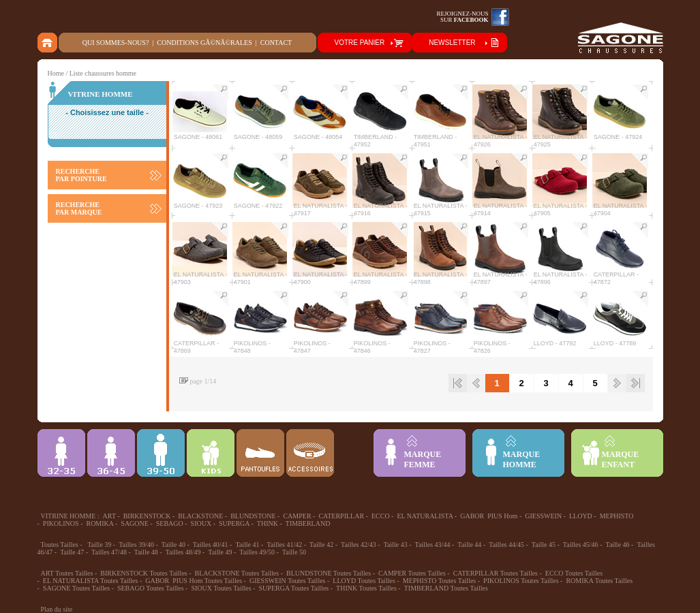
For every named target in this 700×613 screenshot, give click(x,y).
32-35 (61, 453)
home (48, 43)
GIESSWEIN (543, 516)
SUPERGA (234, 523)
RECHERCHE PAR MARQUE (79, 208)
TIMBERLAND (308, 523)
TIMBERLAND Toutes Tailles (446, 588)
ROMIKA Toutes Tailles (599, 581)
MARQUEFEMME (423, 459)
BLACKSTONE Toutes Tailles (237, 573)
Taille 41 (247, 545)
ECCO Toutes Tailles (574, 573)
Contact (276, 43)
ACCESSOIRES (310, 453)
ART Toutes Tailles (67, 573)
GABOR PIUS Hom (489, 516)
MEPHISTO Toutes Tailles (440, 581)
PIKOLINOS (61, 523)
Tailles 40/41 (211, 545)
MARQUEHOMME (522, 459)
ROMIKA (100, 523)
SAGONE (135, 523)
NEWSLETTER (452, 43)
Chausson (260, 453)
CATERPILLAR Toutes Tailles (496, 573)
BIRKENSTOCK (147, 516)
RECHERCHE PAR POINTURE (81, 175)
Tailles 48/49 (183, 552)
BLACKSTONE (200, 516)
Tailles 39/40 (136, 545)
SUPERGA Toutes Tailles (294, 588)
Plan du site (57, 609)
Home (56, 73)
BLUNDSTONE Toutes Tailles (329, 573)
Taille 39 (99, 545)
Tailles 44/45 (506, 545)
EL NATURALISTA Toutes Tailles (91, 581)
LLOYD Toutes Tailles (364, 581)
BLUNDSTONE (253, 516)
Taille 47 (72, 552)
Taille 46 (617, 545)
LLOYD (581, 516)
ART (109, 516)
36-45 (111, 453)
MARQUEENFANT (621, 459)
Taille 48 (146, 552)
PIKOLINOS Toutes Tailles (521, 581)
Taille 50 (294, 552)
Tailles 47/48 (109, 552)
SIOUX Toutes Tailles (221, 588)
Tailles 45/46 (581, 545)
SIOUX (201, 523)
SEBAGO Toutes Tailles (151, 588)
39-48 (161, 453)
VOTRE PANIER (360, 43)
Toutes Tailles (60, 545)
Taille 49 (220, 552)
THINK (268, 523)
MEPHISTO (617, 516)
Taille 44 (469, 545)
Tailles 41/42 (284, 545)
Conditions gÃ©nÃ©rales (204, 43)
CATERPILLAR (341, 516)
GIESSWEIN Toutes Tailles (288, 581)
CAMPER (297, 516)
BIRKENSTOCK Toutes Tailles (144, 573)
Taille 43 (396, 545)
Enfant (211, 453)
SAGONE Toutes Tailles (76, 588)
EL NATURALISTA (425, 516)
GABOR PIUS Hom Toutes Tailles (194, 581)
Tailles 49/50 (257, 552)
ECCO (381, 516)
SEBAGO (170, 523)
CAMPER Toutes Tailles (412, 573)
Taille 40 (173, 545)
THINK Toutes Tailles (366, 588)
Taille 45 (544, 545)
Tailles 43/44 (433, 545)
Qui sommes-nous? (116, 43)
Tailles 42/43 (359, 545)
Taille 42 (321, 545)
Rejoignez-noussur (463, 17)
